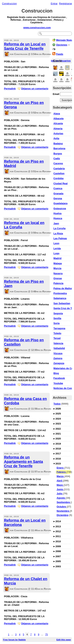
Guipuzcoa (60, 208)
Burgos (58, 154)
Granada (58, 193)
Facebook (59, 378)
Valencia (58, 343)
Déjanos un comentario (35, 89)
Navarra (58, 273)
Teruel (57, 338)
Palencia (58, 283)
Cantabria (59, 168)
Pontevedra (60, 293)
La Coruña (60, 228)
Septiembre (64, 502)
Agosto (61, 498)
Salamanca (60, 298)
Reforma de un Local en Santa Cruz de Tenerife (25, 46)
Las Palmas (60, 238)
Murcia (57, 268)
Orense (58, 278)
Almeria (58, 129)
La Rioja (58, 233)
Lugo (56, 253)
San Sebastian (62, 303)
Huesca (58, 218)
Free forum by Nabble (14, 640)
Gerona (58, 198)
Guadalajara (60, 203)
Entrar (54, 4)
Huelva (58, 213)
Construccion (9, 4)
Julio (60, 494)
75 (46, 634)
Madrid (58, 258)
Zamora (58, 358)
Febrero (62, 472)
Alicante (58, 123)
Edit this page (64, 640)
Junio (60, 489)
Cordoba (58, 178)
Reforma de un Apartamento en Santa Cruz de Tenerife (23, 462)
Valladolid (59, 348)
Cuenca (58, 188)
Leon (56, 243)
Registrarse (66, 4)
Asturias (58, 133)
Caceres (58, 163)
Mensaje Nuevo (65, 40)
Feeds (60, 54)
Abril (60, 481)
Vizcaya (58, 353)
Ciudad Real (61, 183)
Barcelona (59, 148)
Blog (56, 373)
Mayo (60, 485)
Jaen (56, 223)
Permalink (10, 89)
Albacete (59, 118)
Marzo (61, 476)
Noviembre (63, 511)
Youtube (58, 383)
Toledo (57, 333)
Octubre (62, 507)
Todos (57, 404)
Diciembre (63, 515)
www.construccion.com (37, 28)
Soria (57, 323)
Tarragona (59, 328)
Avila (56, 138)
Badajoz (58, 143)
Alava (57, 114)
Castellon (59, 173)
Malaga (58, 263)
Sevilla (57, 318)
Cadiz (57, 158)
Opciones (62, 45)
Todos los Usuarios (59, 61)
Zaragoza (59, 363)
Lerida (57, 248)
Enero (60, 468)
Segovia (58, 313)
